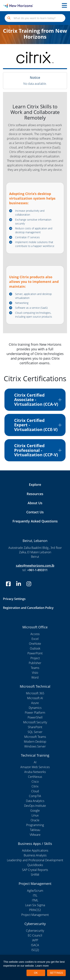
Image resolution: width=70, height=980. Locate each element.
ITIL (35, 895)
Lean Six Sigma (35, 905)
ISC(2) (35, 950)
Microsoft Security (35, 722)
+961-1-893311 (37, 570)
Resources (35, 494)
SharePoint (35, 727)
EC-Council (35, 935)
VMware (35, 835)
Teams (35, 668)
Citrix (35, 786)
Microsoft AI (35, 698)
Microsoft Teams (35, 737)
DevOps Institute (35, 806)
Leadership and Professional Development (35, 860)
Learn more (42, 966)
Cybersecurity (35, 931)
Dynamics (35, 708)
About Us (35, 503)
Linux (35, 815)
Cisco (35, 782)
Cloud (35, 791)
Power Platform (35, 713)
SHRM (35, 875)
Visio (35, 673)
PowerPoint (35, 653)
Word (35, 677)
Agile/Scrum (35, 891)
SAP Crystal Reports (35, 870)
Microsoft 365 (35, 693)
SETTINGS (56, 973)
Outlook (35, 648)
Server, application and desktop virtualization (33, 296)
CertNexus (35, 777)
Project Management (35, 915)
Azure (35, 703)
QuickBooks (35, 865)
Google (35, 811)
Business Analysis (35, 855)
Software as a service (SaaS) (31, 308)
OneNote (35, 644)
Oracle (35, 820)
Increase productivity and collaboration (30, 213)
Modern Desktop (35, 742)
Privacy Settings (14, 599)
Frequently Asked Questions (35, 521)
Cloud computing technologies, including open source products (34, 315)
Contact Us (35, 512)
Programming (35, 825)
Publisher (35, 663)
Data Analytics (35, 801)
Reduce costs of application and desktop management (34, 230)
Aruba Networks (35, 772)
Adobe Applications (35, 850)
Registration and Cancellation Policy (28, 608)
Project (35, 658)
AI (35, 762)
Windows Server (35, 746)
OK (36, 973)
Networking (22, 303)
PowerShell (35, 717)
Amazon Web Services (35, 767)
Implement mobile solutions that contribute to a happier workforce (35, 244)
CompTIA (35, 796)
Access (35, 634)
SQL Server (35, 732)
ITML (35, 900)
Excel (35, 639)
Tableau (35, 830)
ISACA (35, 945)
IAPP (35, 940)
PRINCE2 (35, 910)
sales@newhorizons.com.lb (35, 566)
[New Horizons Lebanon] (9, 6)
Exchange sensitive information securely (33, 222)
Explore (35, 485)
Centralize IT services (27, 237)
